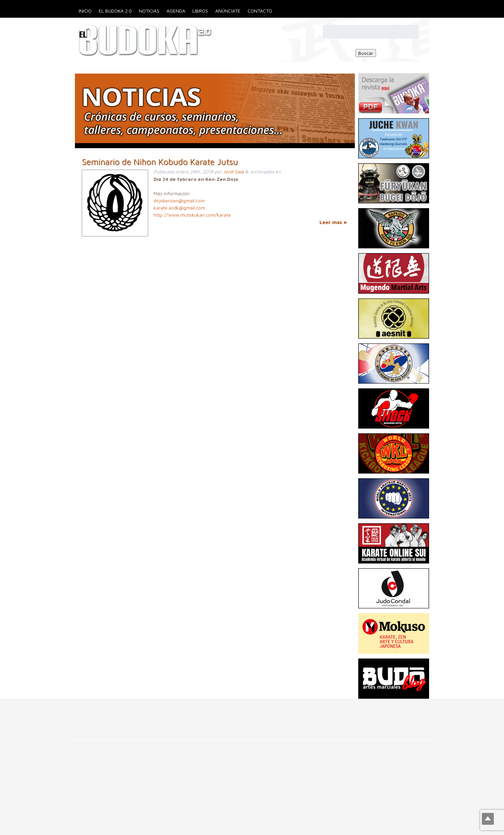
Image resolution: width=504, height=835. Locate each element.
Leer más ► (334, 222)
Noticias (149, 11)
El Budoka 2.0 (115, 11)
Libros (200, 11)
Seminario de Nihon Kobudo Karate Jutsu (160, 162)
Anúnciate (228, 11)
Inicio (85, 11)
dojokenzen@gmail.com (179, 200)
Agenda (176, 11)
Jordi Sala (233, 172)
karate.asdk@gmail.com (179, 208)
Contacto (260, 11)
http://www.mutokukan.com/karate (192, 215)
